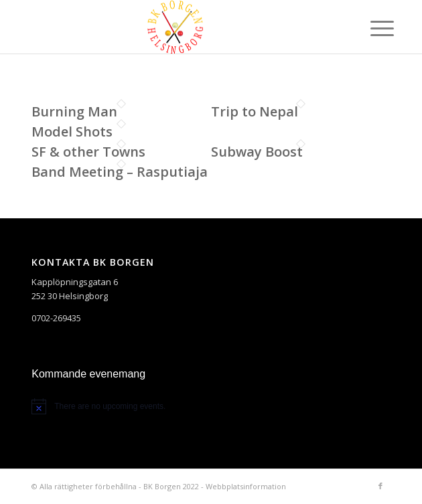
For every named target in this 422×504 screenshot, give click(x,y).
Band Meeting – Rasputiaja (120, 172)
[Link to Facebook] (380, 486)
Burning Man (74, 111)
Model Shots (72, 132)
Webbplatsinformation (246, 486)
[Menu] (372, 28)
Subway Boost (257, 152)
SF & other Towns (88, 152)
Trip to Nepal (255, 111)
